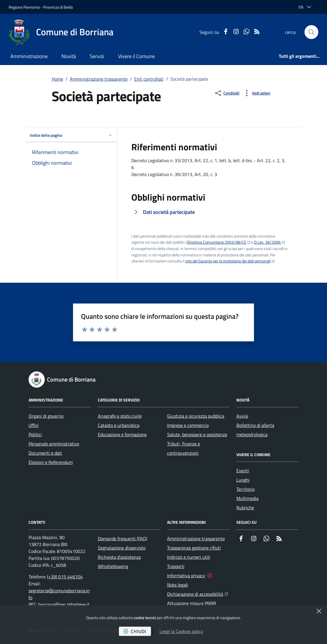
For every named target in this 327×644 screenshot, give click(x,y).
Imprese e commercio (188, 425)
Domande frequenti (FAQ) (123, 538)
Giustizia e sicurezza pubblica (196, 416)
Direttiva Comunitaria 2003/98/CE (217, 242)
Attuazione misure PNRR (192, 603)
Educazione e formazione (122, 434)
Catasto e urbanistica (119, 425)
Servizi (97, 56)
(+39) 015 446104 (65, 577)
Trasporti (176, 566)
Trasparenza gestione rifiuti (194, 548)
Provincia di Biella (58, 7)
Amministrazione (29, 56)
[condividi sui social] (227, 93)
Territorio (245, 489)
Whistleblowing (113, 566)
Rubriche (245, 508)
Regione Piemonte (24, 7)
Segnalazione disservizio (122, 548)
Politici (35, 434)
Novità (69, 56)
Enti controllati (149, 79)
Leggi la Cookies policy (181, 631)
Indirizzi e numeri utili (189, 557)
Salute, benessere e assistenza (197, 434)
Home (57, 79)
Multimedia (247, 498)
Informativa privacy (186, 575)
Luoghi (243, 480)
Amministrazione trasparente (99, 79)
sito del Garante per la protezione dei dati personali (228, 261)
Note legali (178, 585)
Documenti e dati (45, 453)
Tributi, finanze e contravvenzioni (184, 448)
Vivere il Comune (136, 56)
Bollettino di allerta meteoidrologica (255, 430)
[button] (311, 32)
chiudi (135, 631)
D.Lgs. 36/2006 (267, 242)
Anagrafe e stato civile (120, 416)
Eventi (243, 471)
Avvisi (242, 416)
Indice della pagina (71, 135)
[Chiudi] (319, 611)
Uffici (34, 425)
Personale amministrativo (54, 444)
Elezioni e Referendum (51, 462)
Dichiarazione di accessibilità (198, 593)
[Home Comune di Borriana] (61, 32)
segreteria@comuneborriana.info (59, 594)
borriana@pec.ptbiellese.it (64, 604)
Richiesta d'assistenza (119, 557)
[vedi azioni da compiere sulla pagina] (256, 93)
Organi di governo (46, 416)
